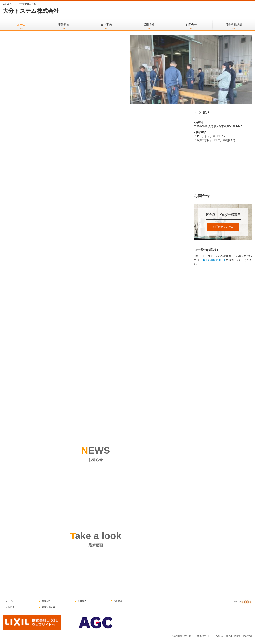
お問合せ (191, 25)
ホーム (21, 25)
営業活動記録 (234, 25)
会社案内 (106, 25)
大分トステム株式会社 (31, 11)
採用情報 (149, 25)
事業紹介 (64, 25)
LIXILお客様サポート (214, 260)
